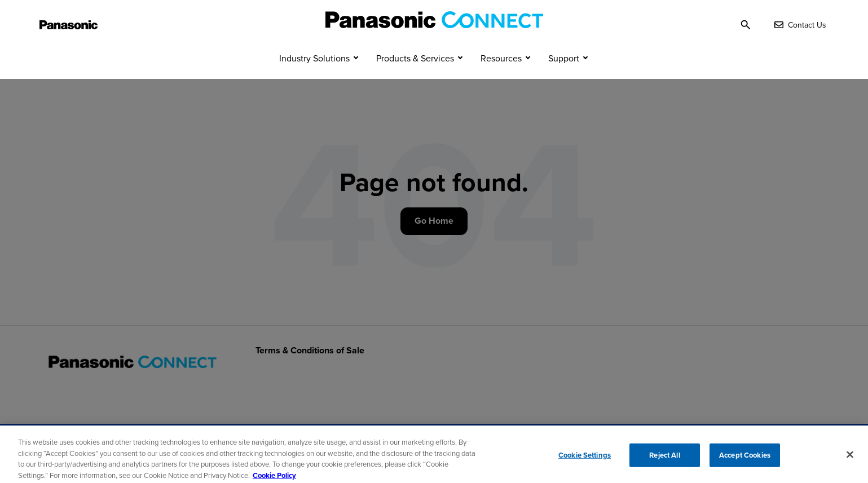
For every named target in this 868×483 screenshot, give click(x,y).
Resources (501, 78)
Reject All (664, 458)
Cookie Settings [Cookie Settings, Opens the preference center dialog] (585, 458)
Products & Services (415, 78)
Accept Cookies (745, 458)
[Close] (850, 458)
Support (564, 78)
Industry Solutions (314, 78)
